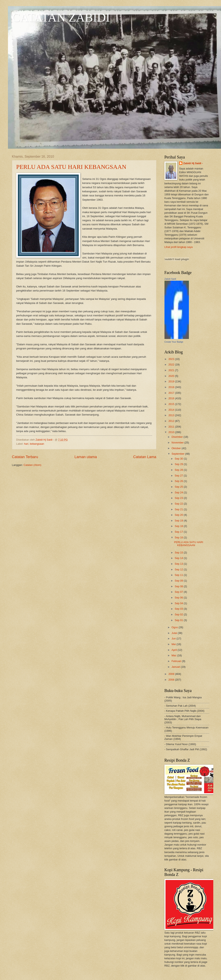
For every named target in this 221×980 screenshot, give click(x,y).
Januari (176, 667)
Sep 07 (179, 592)
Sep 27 (179, 476)
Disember (178, 437)
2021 (172, 370)
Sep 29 (179, 464)
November (178, 443)
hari (26, 444)
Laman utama (86, 457)
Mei (174, 644)
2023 (172, 359)
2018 (172, 387)
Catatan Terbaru (25, 457)
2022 (172, 365)
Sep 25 (179, 487)
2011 (172, 427)
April (175, 650)
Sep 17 (179, 532)
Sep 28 (179, 470)
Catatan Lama (145, 457)
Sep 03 (179, 609)
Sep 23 (179, 498)
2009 (172, 674)
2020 (172, 376)
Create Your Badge (174, 342)
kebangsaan (37, 444)
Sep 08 (179, 586)
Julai (175, 633)
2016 (172, 398)
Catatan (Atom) (32, 465)
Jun (174, 638)
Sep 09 (179, 581)
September (178, 454)
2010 (172, 432)
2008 (172, 680)
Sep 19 (179, 521)
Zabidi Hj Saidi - (193, 163)
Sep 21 (179, 509)
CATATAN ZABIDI (61, 18)
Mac (174, 655)
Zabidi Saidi (170, 279)
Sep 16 (179, 537)
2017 (172, 393)
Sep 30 (179, 459)
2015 (172, 404)
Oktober (177, 448)
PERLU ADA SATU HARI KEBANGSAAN (71, 167)
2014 (172, 410)
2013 (172, 415)
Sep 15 (179, 553)
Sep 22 (179, 504)
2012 (172, 421)
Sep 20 (179, 515)
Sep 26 (179, 481)
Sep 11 (179, 575)
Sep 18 (179, 526)
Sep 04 (179, 603)
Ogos (175, 627)
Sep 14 (179, 558)
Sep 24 (179, 492)
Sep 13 (179, 564)
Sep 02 (179, 614)
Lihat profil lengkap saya (179, 247)
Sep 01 (179, 620)
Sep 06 (179, 598)
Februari (177, 661)
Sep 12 (179, 569)
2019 (172, 381)
